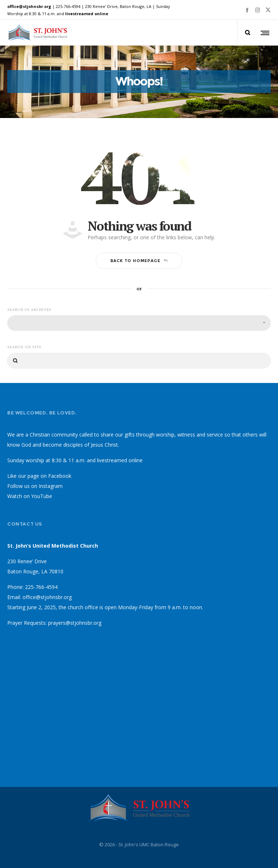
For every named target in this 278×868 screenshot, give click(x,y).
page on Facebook (49, 477)
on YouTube (38, 497)
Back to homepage (139, 261)
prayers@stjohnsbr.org (75, 623)
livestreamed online (87, 14)
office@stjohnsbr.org (29, 6)
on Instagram (47, 487)
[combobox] (139, 324)
